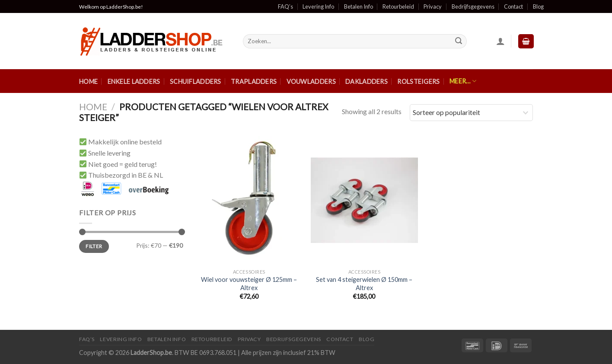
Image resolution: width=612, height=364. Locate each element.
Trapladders (254, 81)
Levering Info (318, 6)
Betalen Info (359, 6)
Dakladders (367, 81)
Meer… (463, 81)
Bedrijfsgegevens (473, 6)
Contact (513, 6)
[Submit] (459, 42)
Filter (94, 246)
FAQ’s (285, 6)
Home (88, 81)
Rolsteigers (418, 81)
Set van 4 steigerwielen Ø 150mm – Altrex (364, 284)
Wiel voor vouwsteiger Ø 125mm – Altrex (249, 284)
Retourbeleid (398, 6)
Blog (538, 6)
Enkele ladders (134, 81)
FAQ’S (87, 339)
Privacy (433, 6)
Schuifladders (196, 81)
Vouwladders (311, 81)
